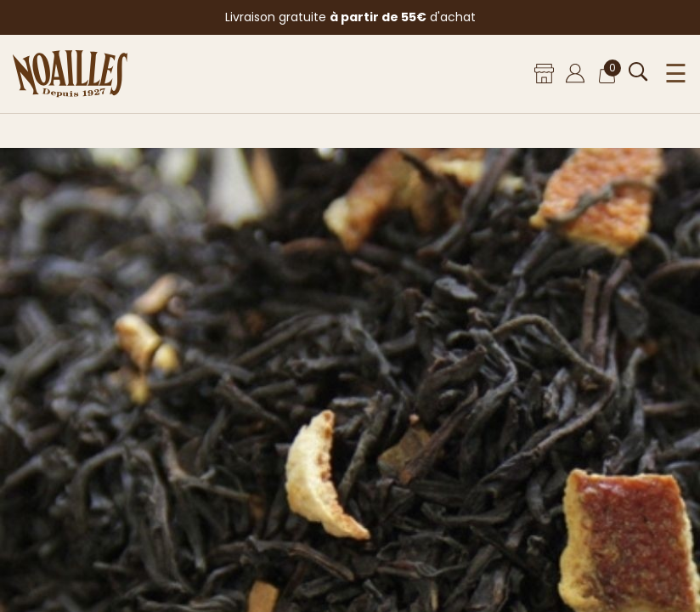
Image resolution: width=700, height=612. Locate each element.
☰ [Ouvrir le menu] (676, 74)
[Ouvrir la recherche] (638, 72)
